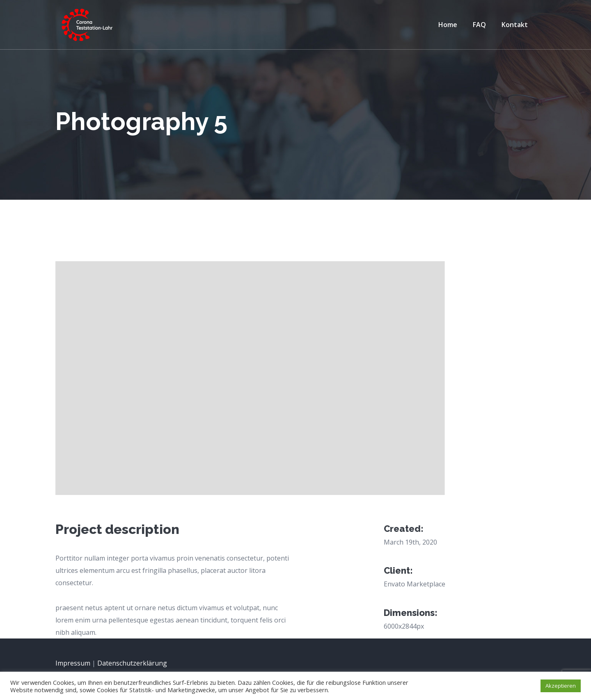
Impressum (73, 663)
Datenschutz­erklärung (132, 663)
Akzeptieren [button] (561, 686)
